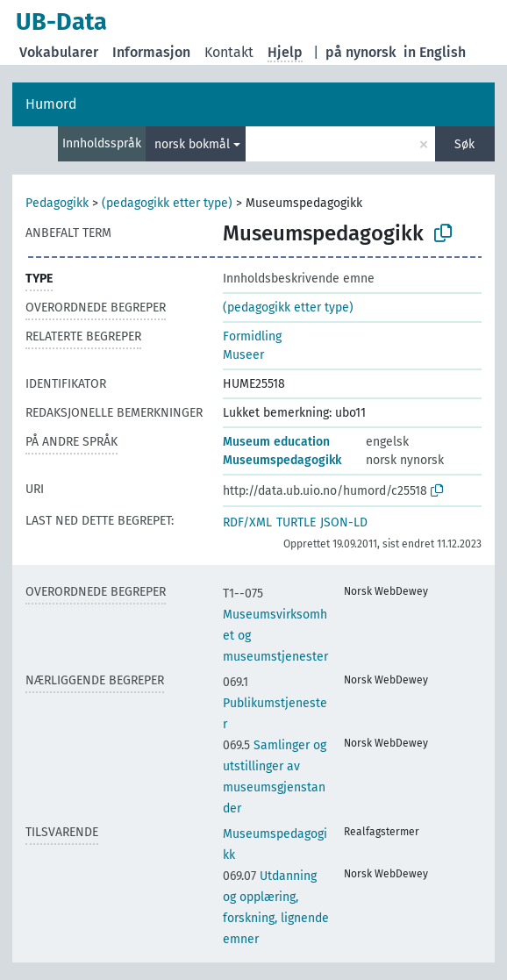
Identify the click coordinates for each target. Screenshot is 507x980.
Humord (51, 104)
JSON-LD (344, 522)
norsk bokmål (192, 144)
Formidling (252, 336)
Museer (243, 355)
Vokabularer (59, 52)
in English (435, 52)
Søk (464, 144)
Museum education (276, 442)
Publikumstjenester (275, 703)
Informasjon (151, 52)
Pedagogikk (57, 203)
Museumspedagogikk (282, 460)
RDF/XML (247, 522)
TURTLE (296, 522)
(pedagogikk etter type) (167, 203)
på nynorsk (361, 52)
